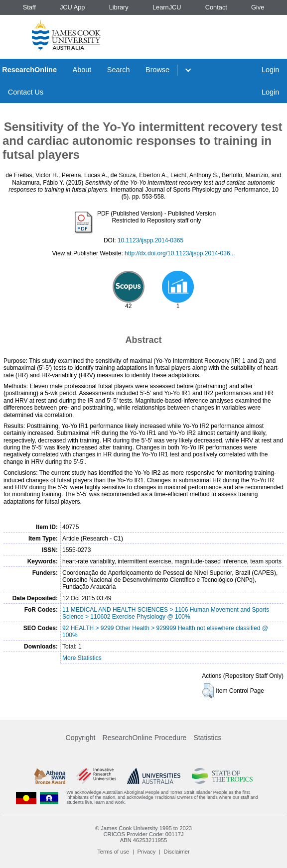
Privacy (147, 852)
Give (258, 7)
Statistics (207, 738)
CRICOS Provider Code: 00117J (143, 834)
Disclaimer (177, 852)
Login (270, 70)
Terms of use (113, 852)
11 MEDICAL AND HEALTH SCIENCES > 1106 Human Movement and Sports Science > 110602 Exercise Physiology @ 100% (166, 613)
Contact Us (26, 92)
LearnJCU (167, 7)
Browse (157, 70)
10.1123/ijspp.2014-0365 (150, 240)
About (82, 70)
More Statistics (82, 658)
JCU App (72, 7)
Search (119, 70)
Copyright (81, 738)
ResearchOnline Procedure (145, 738)
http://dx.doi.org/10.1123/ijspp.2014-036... (180, 253)
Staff (29, 7)
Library (119, 7)
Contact (216, 7)
